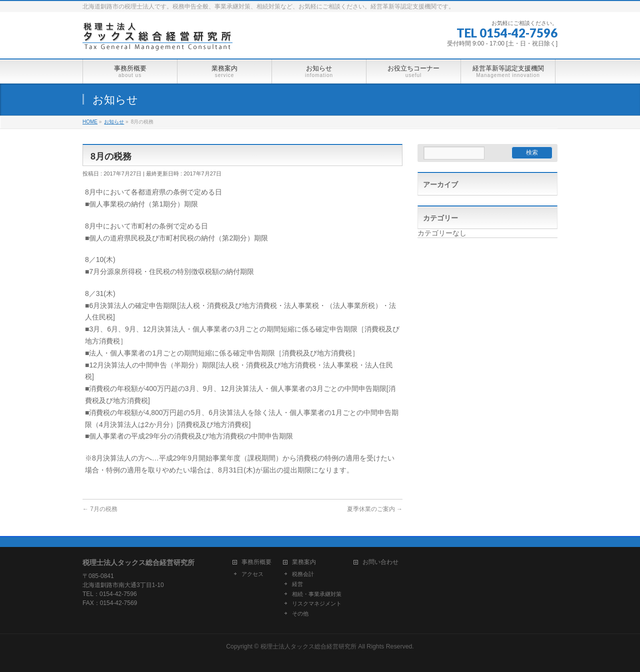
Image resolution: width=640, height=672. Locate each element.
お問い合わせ (380, 562)
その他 (300, 613)
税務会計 (303, 574)
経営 (297, 584)
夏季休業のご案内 (375, 509)
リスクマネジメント (317, 603)
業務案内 (304, 562)
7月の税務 (100, 509)
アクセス (252, 574)
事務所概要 (256, 562)
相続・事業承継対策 (317, 594)
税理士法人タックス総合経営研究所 (308, 646)
